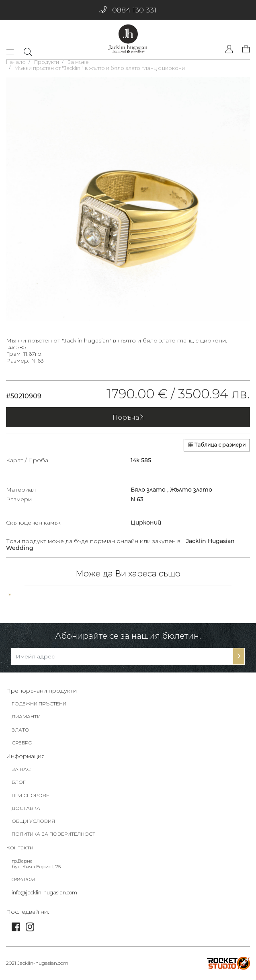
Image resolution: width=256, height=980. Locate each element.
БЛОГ (19, 782)
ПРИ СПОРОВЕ (31, 795)
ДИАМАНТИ (26, 717)
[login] (229, 50)
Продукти (47, 62)
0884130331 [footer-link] (24, 879)
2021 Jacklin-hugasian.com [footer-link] (37, 963)
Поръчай (128, 417)
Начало (16, 62)
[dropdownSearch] (28, 52)
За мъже (78, 62)
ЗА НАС (21, 769)
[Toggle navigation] (12, 52)
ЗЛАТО (20, 730)
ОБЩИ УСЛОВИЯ (33, 821)
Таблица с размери (217, 445)
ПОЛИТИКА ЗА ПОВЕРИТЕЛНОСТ (53, 834)
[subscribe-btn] (239, 656)
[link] (10, 595)
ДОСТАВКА (26, 808)
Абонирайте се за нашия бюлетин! (128, 636)
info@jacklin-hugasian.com (44, 893)
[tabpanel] (128, 199)
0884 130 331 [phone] (128, 10)
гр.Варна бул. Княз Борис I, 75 (36, 864)
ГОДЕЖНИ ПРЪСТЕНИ (39, 704)
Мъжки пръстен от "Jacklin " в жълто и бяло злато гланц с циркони (100, 68)
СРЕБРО (22, 743)
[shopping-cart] (244, 50)
